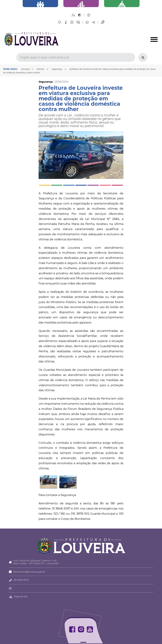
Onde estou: (10, 69)
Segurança (57, 69)
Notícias (40, 69)
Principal (25, 69)
